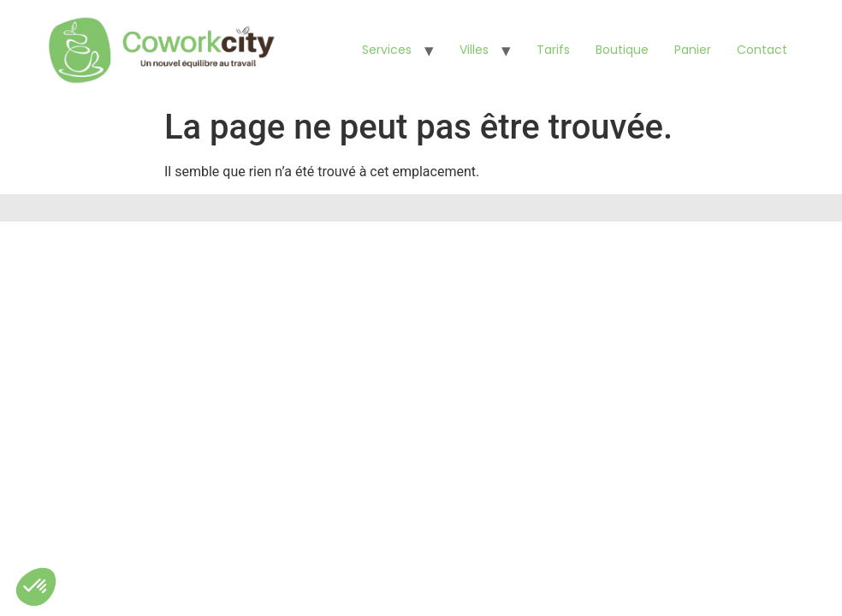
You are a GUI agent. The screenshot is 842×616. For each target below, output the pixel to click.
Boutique (622, 50)
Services (387, 50)
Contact (762, 50)
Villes (474, 50)
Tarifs (553, 50)
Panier (693, 50)
